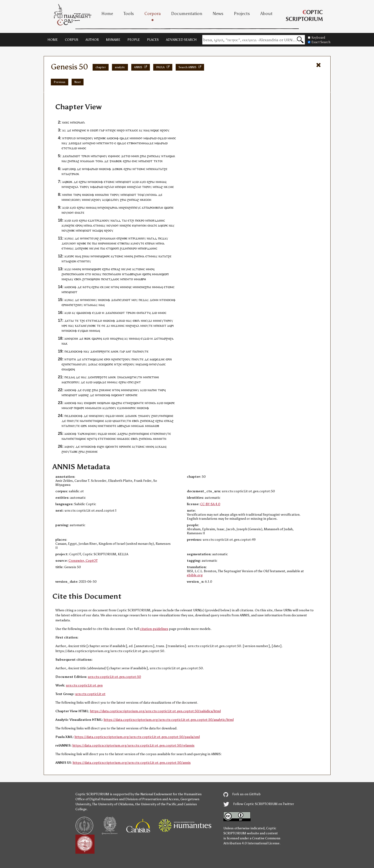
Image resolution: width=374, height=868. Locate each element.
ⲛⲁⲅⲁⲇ (116, 220)
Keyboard (316, 38)
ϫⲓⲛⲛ (119, 325)
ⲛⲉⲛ (140, 287)
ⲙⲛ (132, 138)
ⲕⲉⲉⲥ (66, 122)
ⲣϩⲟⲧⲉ (105, 351)
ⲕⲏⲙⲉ (107, 390)
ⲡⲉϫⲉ (68, 351)
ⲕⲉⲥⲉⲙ (147, 200)
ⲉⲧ (106, 182)
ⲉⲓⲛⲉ (113, 439)
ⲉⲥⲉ (101, 364)
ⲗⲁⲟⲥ (162, 364)
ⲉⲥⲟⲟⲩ (76, 200)
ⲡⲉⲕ (152, 169)
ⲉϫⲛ (91, 220)
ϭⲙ (161, 416)
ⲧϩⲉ (165, 169)
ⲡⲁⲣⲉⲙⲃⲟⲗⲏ (154, 207)
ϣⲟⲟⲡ (114, 248)
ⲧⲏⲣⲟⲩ (168, 320)
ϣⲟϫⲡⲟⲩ (112, 200)
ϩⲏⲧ (138, 382)
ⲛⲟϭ (139, 138)
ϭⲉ (103, 325)
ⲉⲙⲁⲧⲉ (79, 212)
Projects (242, 14)
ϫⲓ (70, 269)
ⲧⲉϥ (140, 195)
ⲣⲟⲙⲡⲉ (133, 395)
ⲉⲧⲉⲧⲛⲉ (92, 320)
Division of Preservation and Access (152, 799)
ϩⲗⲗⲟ (110, 187)
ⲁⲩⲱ (135, 182)
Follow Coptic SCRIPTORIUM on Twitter (259, 804)
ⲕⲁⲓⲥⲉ (134, 130)
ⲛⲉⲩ (69, 200)
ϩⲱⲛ (73, 261)
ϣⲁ (171, 156)
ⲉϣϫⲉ (77, 143)
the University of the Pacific (156, 804)
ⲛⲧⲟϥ (115, 287)
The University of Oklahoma (113, 804)
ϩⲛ (102, 238)
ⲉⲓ (145, 182)
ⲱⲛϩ (85, 395)
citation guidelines (154, 629)
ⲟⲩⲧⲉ (149, 325)
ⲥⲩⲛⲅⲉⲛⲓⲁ (150, 195)
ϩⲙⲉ (83, 130)
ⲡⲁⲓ (94, 243)
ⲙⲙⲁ (155, 274)
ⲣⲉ (66, 325)
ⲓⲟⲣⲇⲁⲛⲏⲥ (157, 220)
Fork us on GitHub (242, 794)
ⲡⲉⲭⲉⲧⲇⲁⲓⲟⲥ (110, 279)
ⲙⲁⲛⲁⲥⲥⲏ (95, 408)
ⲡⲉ (153, 156)
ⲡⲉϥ (77, 130)
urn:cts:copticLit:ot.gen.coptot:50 (114, 677)
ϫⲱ (164, 138)
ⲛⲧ (163, 156)
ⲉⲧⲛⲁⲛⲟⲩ (76, 364)
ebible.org (195, 575)
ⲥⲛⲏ (75, 338)
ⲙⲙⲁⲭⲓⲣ (67, 408)
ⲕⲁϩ (76, 161)
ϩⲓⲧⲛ (86, 279)
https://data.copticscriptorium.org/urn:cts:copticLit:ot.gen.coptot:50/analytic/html (169, 720)
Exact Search (319, 42)
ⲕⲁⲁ (162, 446)
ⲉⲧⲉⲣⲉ (155, 434)
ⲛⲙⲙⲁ (160, 182)
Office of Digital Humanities (97, 799)
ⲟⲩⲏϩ (95, 238)
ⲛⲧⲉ (162, 300)
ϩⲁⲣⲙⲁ (113, 207)
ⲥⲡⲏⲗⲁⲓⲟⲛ (77, 274)
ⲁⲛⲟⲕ (115, 351)
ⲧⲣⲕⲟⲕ (74, 174)
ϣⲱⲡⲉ (169, 207)
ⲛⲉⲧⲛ (104, 426)
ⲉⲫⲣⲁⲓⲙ (105, 403)
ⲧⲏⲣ (82, 187)
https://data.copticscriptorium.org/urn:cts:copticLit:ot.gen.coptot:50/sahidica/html (155, 711)
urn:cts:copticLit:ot (90, 694)
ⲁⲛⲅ (129, 351)
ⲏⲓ (124, 187)
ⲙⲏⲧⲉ (114, 446)
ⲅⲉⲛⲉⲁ (151, 403)
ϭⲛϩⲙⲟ (90, 143)
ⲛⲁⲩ (71, 238)
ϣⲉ (108, 446)
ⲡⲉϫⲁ (162, 238)
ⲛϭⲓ (79, 138)
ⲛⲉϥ (99, 256)
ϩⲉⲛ (105, 207)
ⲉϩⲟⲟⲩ (97, 200)
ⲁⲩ (64, 130)
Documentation (187, 14)
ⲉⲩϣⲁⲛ (83, 330)
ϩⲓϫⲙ (124, 248)
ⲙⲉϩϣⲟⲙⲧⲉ (135, 403)
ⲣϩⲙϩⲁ (169, 338)
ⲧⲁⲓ (124, 220)
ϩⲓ (133, 220)
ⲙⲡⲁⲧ (95, 156)
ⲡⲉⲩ (120, 300)
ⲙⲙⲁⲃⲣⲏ (140, 279)
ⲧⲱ (128, 156)
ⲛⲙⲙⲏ (158, 439)
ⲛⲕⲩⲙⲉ (94, 248)
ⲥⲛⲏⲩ (93, 300)
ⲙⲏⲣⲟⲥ (131, 408)
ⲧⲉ (97, 161)
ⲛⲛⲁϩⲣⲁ (116, 338)
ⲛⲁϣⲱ (68, 369)
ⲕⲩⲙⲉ (170, 187)
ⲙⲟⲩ (104, 156)
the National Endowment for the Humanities (168, 794)
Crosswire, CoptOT (83, 561)
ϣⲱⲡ (165, 274)
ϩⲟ (123, 130)
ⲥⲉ (92, 130)
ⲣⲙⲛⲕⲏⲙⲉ (109, 243)
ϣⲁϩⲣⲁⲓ (117, 403)
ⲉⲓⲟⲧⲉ (112, 426)
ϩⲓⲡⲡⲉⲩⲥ (135, 207)
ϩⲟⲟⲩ (166, 130)
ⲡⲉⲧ (72, 305)
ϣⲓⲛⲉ (169, 416)
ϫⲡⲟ (109, 408)
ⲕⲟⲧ (86, 287)
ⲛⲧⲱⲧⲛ (70, 359)
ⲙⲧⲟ (110, 143)
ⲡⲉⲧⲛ (103, 143)
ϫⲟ (100, 320)
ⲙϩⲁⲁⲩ (68, 279)
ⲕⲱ (123, 320)
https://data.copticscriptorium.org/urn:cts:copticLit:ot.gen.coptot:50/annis (132, 763)
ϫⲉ (70, 143)
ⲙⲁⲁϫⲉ (148, 143)
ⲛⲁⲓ (87, 256)
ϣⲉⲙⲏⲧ (119, 395)
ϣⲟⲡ (146, 274)
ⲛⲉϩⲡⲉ (70, 225)
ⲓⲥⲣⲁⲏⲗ (80, 122)
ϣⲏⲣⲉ (106, 256)
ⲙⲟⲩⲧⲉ (139, 243)
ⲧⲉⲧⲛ (67, 148)
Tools (129, 14)
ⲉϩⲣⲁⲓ (127, 161)
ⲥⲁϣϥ (99, 230)
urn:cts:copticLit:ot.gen (84, 685)
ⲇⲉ (69, 130)
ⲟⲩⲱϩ (87, 390)
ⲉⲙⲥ (135, 161)
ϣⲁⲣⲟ (96, 338)
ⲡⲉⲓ (147, 421)
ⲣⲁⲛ (152, 243)
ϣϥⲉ (156, 130)
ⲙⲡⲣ (98, 351)
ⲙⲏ (156, 300)
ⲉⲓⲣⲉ (165, 225)
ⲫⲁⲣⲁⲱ (151, 138)
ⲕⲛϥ (86, 434)
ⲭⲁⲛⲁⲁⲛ (88, 161)
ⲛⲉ (84, 138)
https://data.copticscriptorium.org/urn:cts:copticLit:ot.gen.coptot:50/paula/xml (137, 737)
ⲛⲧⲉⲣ (66, 138)
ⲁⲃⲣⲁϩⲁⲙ (135, 274)
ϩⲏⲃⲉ (102, 138)
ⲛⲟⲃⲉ (92, 325)
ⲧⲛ (164, 439)
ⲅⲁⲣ (102, 130)
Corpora (153, 14)
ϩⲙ (149, 156)
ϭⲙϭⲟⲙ (141, 225)
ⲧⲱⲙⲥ (141, 169)
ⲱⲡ (96, 130)
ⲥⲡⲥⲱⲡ (71, 382)
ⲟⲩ (72, 138)
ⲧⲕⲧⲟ (158, 161)
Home (107, 14)
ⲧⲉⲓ (110, 130)
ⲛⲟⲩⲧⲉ (144, 351)
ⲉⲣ (63, 305)
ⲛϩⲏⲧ (91, 439)
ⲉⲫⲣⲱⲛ (95, 279)
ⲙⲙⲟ (171, 138)
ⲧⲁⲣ (80, 434)
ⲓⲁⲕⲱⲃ (154, 426)
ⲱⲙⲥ (111, 182)
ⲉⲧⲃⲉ (121, 243)
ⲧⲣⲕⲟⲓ (85, 156)
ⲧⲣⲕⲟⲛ (131, 313)
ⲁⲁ (157, 156)
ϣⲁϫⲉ (124, 138)
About (266, 14)
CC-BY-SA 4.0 (210, 504)
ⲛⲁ (145, 130)
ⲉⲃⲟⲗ (78, 279)
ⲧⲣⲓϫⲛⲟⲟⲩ (102, 220)
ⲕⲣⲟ (142, 220)
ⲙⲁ (90, 225)
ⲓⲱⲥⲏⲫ (114, 138)
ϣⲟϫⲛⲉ (97, 359)
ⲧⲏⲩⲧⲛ (137, 377)
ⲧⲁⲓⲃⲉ (73, 451)
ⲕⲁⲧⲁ (158, 169)
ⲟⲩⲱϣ (71, 169)
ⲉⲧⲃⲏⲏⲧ (133, 143)
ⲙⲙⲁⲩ (101, 225)
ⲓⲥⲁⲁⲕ (140, 426)
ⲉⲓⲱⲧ (76, 156)
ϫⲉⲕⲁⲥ (93, 364)
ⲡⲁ (71, 156)
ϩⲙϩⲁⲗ (74, 187)
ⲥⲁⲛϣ (144, 364)
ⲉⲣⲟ (78, 225)
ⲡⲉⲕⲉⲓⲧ (161, 325)
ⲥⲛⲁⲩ (98, 274)
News (218, 14)
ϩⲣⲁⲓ (143, 156)
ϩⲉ (114, 130)
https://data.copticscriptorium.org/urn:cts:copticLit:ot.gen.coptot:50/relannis (133, 746)
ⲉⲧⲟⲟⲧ (82, 261)
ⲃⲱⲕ (119, 161)
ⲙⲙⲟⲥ (116, 156)
